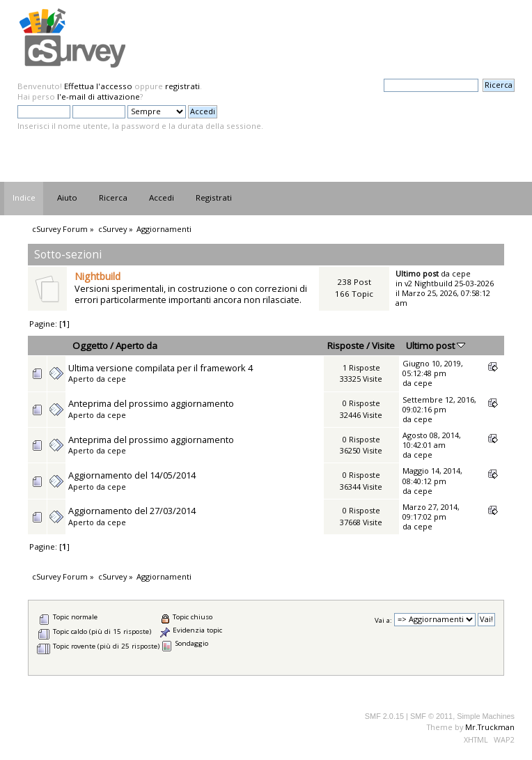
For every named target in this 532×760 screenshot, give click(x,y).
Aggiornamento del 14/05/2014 (132, 475)
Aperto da (136, 346)
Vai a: (383, 620)
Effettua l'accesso (98, 86)
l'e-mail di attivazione (99, 96)
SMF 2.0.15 (384, 716)
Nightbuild (97, 276)
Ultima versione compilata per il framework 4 (161, 368)
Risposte (346, 346)
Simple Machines (486, 716)
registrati (182, 86)
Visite (383, 346)
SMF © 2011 (431, 716)
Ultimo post (436, 346)
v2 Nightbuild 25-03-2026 (449, 283)
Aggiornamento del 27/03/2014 (132, 511)
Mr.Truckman (490, 727)
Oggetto (90, 346)
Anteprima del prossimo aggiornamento (151, 403)
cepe (461, 273)
